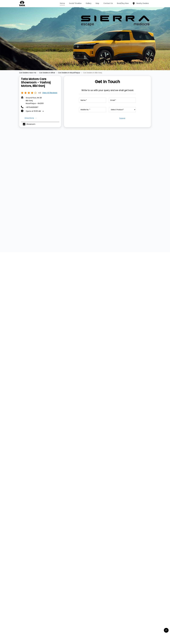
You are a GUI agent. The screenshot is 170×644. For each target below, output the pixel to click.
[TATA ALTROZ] (128, 169)
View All (26, 294)
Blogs (100, 546)
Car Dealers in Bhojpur (122, 624)
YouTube (130, 546)
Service (75, 535)
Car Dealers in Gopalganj (76, 633)
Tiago (48, 539)
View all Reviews (50, 93)
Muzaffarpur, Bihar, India (119, 349)
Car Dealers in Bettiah (75, 624)
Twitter (129, 539)
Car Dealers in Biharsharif (31, 628)
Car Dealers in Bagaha (118, 619)
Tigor (48, 542)
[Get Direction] (132, 348)
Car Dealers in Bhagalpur (98, 624)
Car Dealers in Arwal (70, 619)
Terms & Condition (106, 542)
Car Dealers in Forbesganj (31, 633)
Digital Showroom (79, 542)
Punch (48, 546)
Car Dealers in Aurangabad (94, 619)
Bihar (85, 346)
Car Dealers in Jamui (121, 633)
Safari (48, 556)
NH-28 (24, 580)
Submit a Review (29, 253)
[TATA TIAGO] (42, 167)
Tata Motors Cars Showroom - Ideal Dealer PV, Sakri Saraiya (85, 474)
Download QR (129, 289)
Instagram (131, 542)
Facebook (131, 535)
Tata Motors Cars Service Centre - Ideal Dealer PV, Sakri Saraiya (125, 474)
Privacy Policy (104, 539)
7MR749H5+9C (115, 346)
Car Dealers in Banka (29, 624)
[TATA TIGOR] (85, 167)
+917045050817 (32, 107)
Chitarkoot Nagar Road (57, 580)
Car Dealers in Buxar (54, 628)
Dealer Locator (78, 539)
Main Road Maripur (78, 580)
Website (32, 512)
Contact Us (103, 535)
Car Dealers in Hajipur (100, 633)
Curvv (48, 549)
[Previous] (21, 170)
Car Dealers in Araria (29, 619)
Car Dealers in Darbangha (100, 628)
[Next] (149, 170)
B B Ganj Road (37, 580)
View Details (41, 188)
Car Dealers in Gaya (54, 633)
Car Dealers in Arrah (50, 619)
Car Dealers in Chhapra (76, 628)
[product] (122, 110)
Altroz (48, 560)
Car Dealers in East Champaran (128, 628)
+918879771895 (76, 498)
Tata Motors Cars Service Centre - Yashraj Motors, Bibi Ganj (43, 474)
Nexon (48, 535)
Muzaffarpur (88, 350)
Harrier (48, 553)
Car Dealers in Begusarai (52, 624)
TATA (21, 535)
